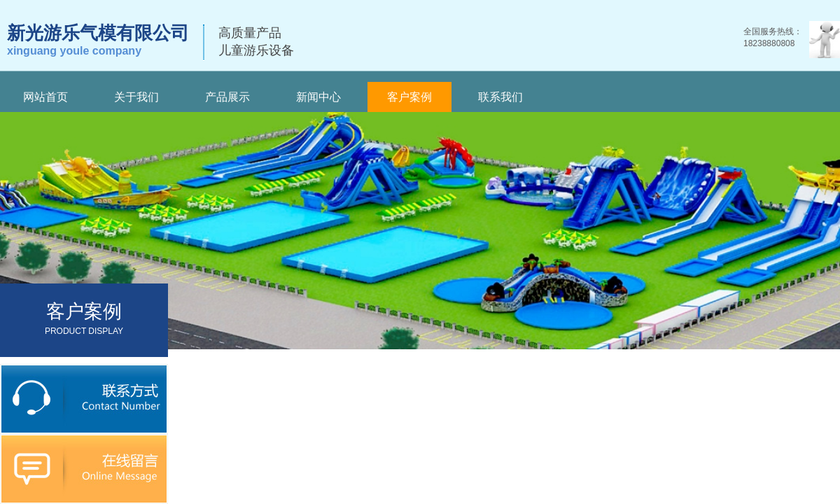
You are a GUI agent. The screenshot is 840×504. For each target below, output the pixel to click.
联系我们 (500, 97)
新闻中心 (318, 97)
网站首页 (45, 97)
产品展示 (227, 97)
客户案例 (409, 97)
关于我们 (136, 97)
